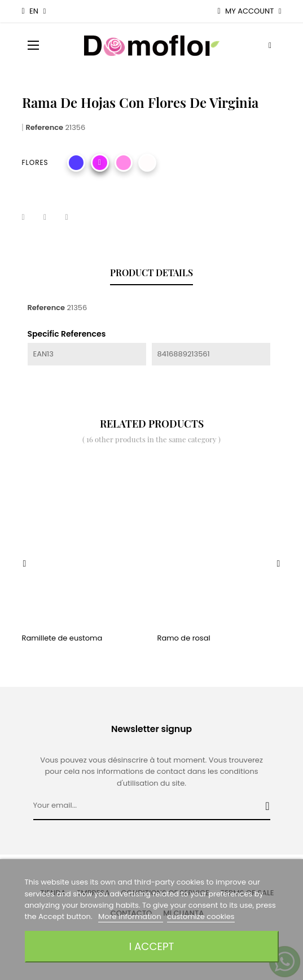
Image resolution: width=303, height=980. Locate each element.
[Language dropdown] (34, 11)
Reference (45, 127)
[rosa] (124, 163)
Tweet (52, 217)
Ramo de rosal (184, 638)
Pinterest (73, 217)
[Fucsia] (100, 163)
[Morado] (76, 163)
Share (30, 217)
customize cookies (201, 916)
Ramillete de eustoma (62, 638)
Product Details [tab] (151, 273)
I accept (152, 946)
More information (131, 916)
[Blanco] (147, 163)
